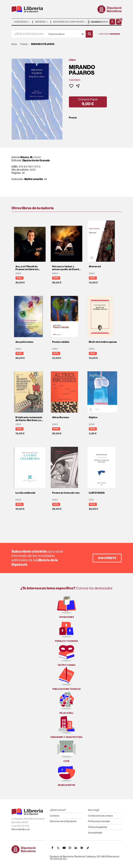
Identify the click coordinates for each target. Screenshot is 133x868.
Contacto (55, 816)
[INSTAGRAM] (70, 848)
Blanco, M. (27, 157)
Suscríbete (107, 558)
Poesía (73, 118)
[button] (119, 22)
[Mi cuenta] (112, 22)
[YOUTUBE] (64, 848)
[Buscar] (89, 34)
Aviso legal (94, 810)
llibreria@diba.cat (21, 829)
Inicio (14, 44)
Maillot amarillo (34, 179)
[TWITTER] (58, 848)
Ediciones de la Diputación (63, 821)
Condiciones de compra (100, 816)
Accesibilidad (95, 833)
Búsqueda (109, 34)
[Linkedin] (76, 848)
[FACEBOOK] (52, 848)
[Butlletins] (82, 848)
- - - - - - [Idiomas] (98, 22)
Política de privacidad (99, 821)
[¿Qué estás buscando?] (29, 34)
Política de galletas (98, 827)
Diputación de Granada (36, 160)
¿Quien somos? (58, 810)
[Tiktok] (88, 848)
